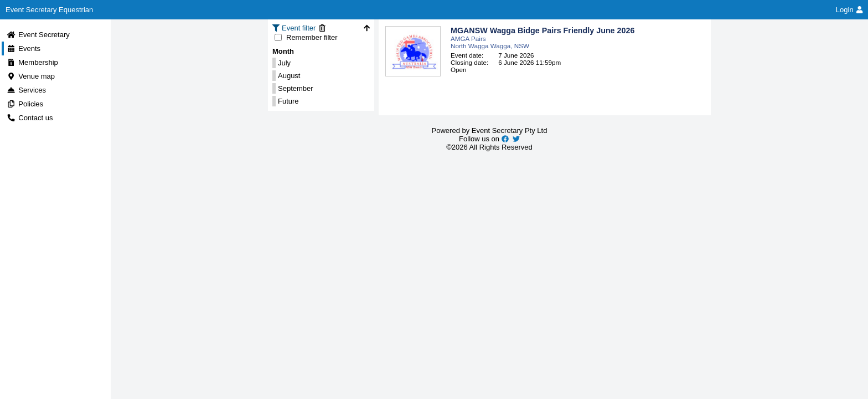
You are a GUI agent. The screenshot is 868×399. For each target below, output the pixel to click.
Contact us (30, 118)
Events (24, 48)
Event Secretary (38, 35)
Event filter (300, 28)
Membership (32, 62)
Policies (25, 104)
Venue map (31, 76)
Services (26, 90)
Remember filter (306, 37)
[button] (545, 51)
